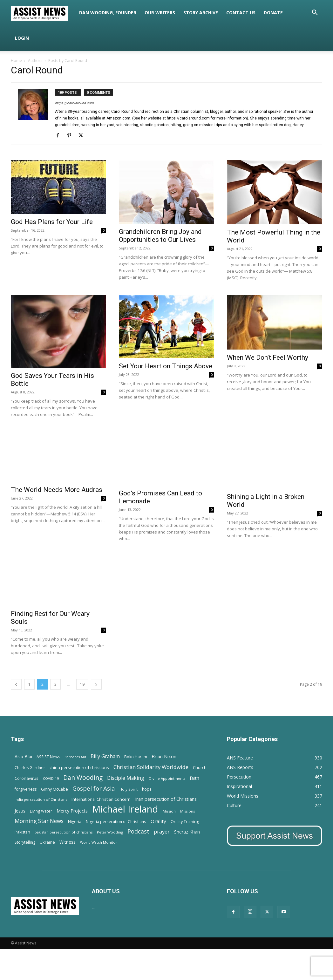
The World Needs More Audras (57, 490)
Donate (273, 13)
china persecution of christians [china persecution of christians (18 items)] (79, 767)
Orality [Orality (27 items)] (158, 821)
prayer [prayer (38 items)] (162, 831)
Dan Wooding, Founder (108, 13)
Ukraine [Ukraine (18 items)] (47, 842)
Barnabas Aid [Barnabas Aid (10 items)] (75, 757)
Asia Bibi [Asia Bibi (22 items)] (23, 756)
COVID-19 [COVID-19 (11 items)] (51, 778)
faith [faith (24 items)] (194, 778)
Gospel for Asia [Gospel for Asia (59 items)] (94, 788)
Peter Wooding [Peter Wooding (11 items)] (110, 832)
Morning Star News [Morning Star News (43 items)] (39, 821)
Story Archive (201, 13)
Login (22, 38)
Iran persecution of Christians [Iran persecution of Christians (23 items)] (166, 799)
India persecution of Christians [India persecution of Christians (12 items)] (41, 799)
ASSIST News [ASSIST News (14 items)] (48, 757)
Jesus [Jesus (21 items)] (20, 811)
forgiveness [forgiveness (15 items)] (26, 789)
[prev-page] (16, 684)
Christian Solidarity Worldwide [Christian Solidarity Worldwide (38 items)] (151, 767)
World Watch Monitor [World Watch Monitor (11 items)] (99, 842)
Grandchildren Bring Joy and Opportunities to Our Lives (160, 236)
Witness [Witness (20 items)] (68, 842)
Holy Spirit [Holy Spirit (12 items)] (129, 789)
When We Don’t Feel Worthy (268, 357)
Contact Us (241, 13)
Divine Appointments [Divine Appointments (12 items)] (167, 778)
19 (82, 684)
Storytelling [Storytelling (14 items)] (25, 842)
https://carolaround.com (74, 103)
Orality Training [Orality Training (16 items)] (185, 821)
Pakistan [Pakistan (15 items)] (22, 832)
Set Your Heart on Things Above (166, 366)
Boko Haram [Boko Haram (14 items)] (136, 757)
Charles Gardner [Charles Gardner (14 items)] (30, 768)
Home (16, 61)
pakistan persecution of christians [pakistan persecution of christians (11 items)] (64, 832)
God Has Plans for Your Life (52, 222)
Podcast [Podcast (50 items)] (138, 831)
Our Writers (160, 13)
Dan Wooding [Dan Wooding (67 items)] (83, 777)
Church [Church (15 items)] (200, 768)
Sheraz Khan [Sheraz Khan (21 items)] (187, 832)
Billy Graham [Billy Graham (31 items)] (105, 756)
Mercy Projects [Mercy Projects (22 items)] (72, 811)
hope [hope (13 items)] (147, 789)
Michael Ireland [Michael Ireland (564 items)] (125, 809)
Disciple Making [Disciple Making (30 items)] (126, 778)
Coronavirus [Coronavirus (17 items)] (27, 778)
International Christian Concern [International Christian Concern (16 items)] (101, 799)
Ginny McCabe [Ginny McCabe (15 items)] (54, 789)
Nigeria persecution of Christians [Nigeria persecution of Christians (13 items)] (116, 821)
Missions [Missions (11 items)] (187, 811)
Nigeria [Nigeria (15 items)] (75, 822)
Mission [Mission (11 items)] (169, 811)
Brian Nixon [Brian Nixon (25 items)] (164, 756)
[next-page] (96, 684)
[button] (315, 13)
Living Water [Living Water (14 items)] (41, 811)
